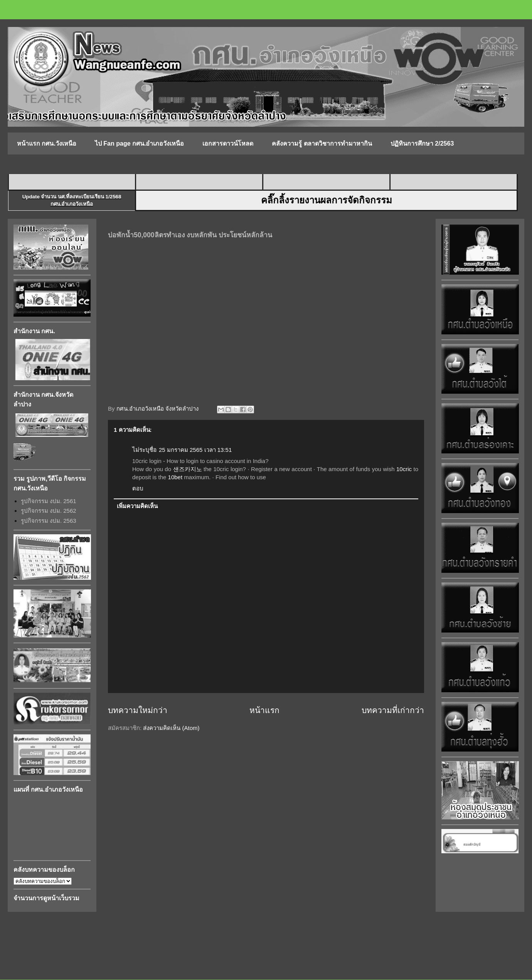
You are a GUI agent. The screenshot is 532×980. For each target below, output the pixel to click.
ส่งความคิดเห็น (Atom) (171, 728)
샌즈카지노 (188, 469)
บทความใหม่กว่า (138, 710)
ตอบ (138, 488)
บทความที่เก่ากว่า (393, 710)
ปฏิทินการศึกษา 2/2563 (422, 143)
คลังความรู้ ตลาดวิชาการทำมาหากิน (322, 143)
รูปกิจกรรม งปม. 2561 (49, 501)
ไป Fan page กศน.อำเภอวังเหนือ (140, 143)
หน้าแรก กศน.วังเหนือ (47, 143)
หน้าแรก (264, 710)
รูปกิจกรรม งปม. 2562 (49, 511)
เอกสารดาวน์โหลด (228, 143)
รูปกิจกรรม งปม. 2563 (49, 521)
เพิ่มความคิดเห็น (137, 506)
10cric (404, 469)
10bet (175, 477)
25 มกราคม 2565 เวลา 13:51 (195, 450)
